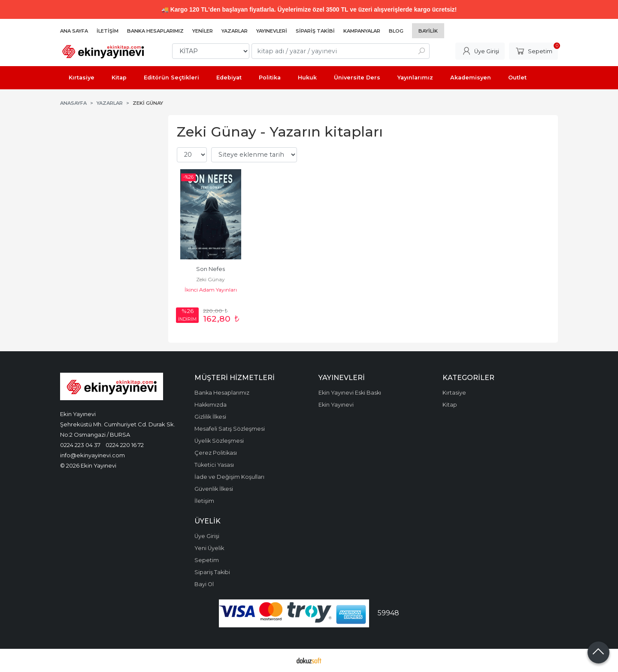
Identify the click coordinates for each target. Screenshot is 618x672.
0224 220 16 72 (125, 445)
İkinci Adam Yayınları (211, 290)
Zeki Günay (211, 279)
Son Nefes (211, 269)
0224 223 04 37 (80, 445)
